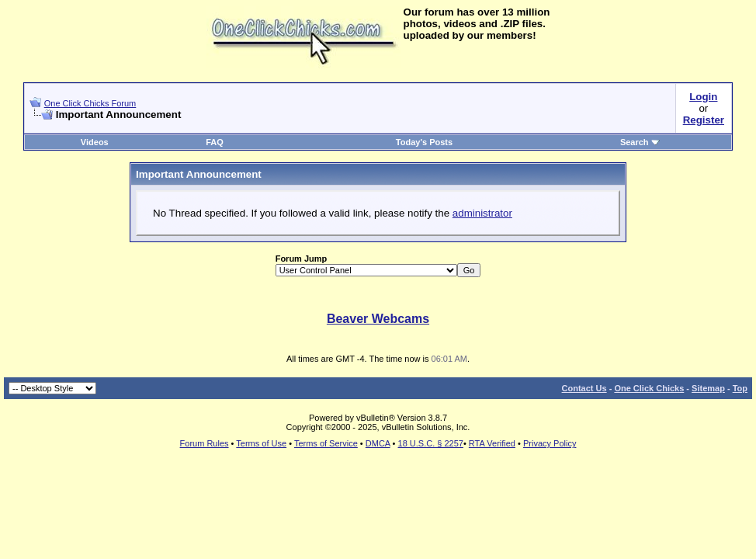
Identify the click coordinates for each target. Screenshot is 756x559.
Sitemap (708, 388)
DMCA (378, 443)
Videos (95, 142)
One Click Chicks (649, 388)
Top (740, 388)
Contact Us (584, 388)
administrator (482, 213)
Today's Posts (424, 142)
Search (640, 142)
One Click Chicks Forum (90, 103)
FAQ (215, 142)
